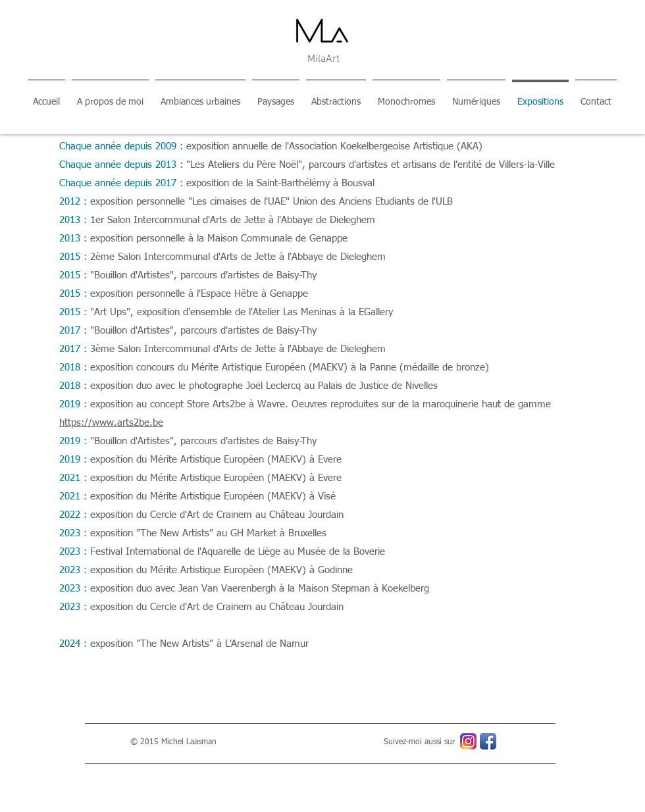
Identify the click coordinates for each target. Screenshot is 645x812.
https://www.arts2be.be (111, 423)
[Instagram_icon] (468, 741)
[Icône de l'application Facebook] (488, 741)
